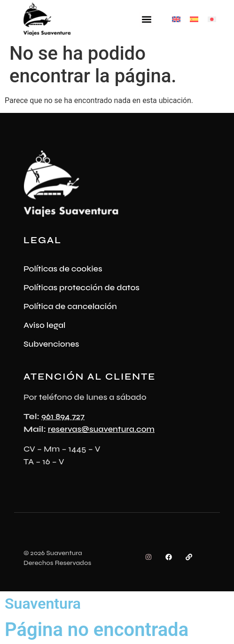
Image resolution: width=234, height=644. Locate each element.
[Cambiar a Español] (194, 20)
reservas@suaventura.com (101, 429)
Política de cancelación (70, 306)
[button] (146, 20)
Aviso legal (45, 325)
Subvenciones (51, 344)
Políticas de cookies (63, 269)
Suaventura (43, 604)
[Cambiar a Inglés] (176, 20)
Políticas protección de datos (82, 287)
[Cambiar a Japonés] (212, 20)
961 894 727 (63, 416)
